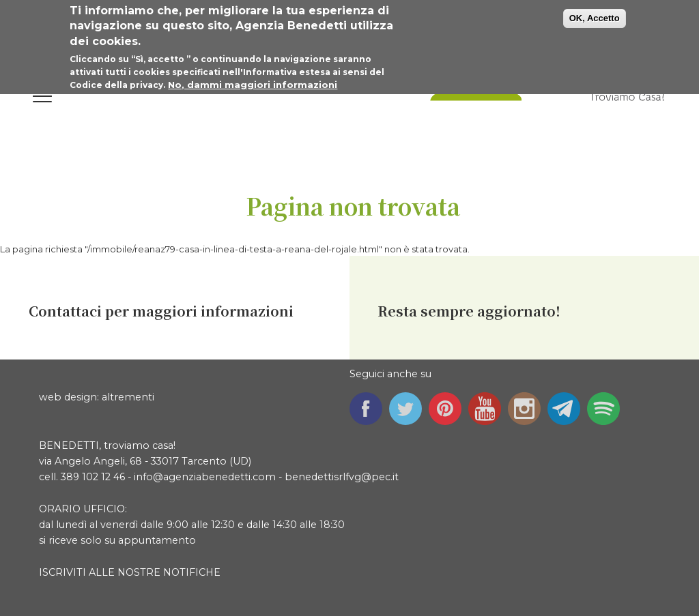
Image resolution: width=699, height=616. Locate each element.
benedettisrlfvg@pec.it (342, 477)
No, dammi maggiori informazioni (253, 83)
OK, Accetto (595, 17)
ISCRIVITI (62, 572)
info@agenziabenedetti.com (205, 477)
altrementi (128, 397)
